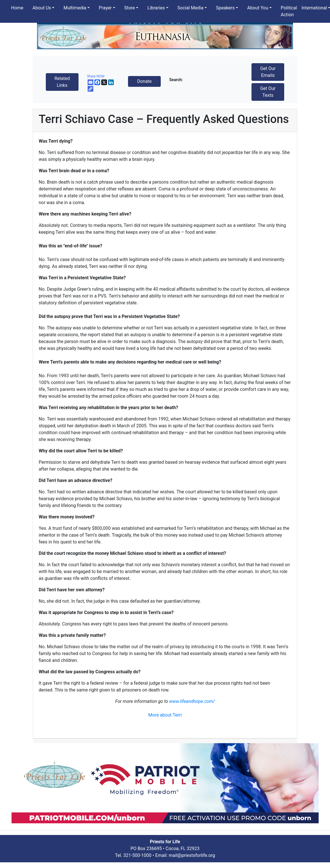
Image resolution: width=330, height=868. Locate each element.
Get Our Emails (268, 72)
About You (258, 8)
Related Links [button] (62, 82)
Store (130, 8)
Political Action (289, 11)
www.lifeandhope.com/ (192, 701)
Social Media (191, 8)
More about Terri (165, 715)
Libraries (156, 8)
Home (17, 8)
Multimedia (75, 8)
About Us (42, 8)
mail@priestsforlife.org (192, 855)
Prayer (105, 8)
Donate (144, 81)
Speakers (225, 8)
